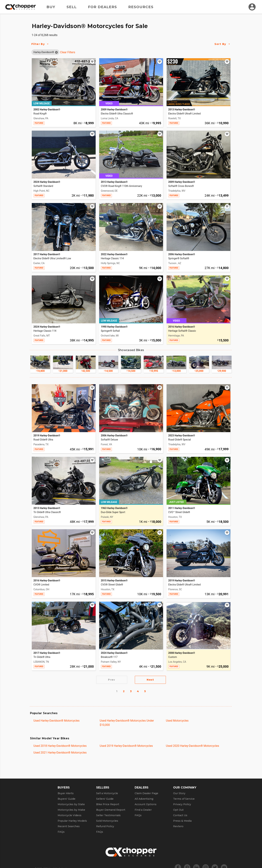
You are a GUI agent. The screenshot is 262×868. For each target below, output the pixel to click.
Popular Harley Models (72, 821)
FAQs (61, 832)
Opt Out (178, 810)
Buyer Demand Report (111, 810)
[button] (44, 52)
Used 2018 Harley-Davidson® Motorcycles (60, 746)
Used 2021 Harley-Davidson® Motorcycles (60, 753)
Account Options (146, 804)
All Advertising (144, 799)
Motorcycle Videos (70, 815)
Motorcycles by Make (71, 810)
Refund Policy (105, 826)
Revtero (178, 826)
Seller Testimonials (108, 815)
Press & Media (182, 821)
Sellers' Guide (105, 799)
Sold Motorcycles (107, 821)
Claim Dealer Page (146, 793)
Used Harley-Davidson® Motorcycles (57, 721)
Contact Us (180, 815)
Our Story (179, 793)
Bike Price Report (108, 804)
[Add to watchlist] (92, 62)
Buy (51, 7)
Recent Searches (69, 826)
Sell (72, 7)
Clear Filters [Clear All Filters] (68, 52)
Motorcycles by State (71, 804)
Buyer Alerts (66, 793)
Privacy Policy (182, 804)
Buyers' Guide (67, 799)
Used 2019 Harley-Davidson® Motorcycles (126, 746)
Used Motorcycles (177, 721)
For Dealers (102, 7)
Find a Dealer (143, 810)
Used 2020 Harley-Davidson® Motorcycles (192, 746)
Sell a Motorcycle (107, 793)
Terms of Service (184, 799)
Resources (141, 7)
